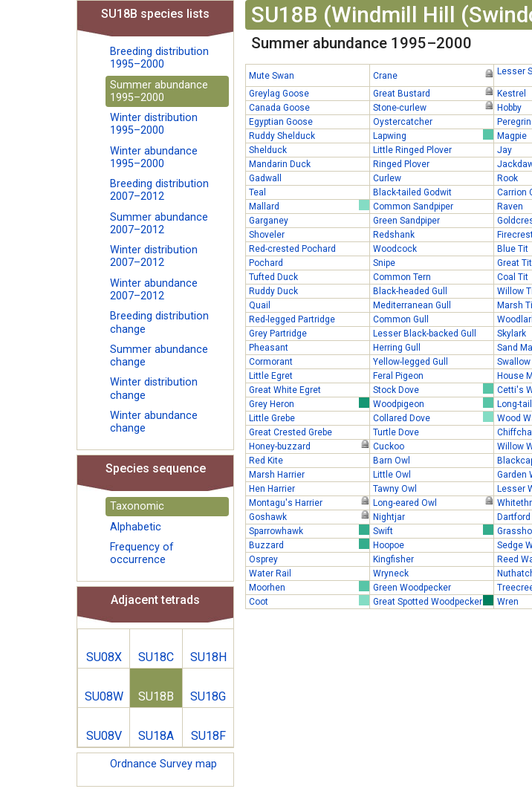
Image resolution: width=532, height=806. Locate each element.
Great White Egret (285, 390)
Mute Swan (272, 76)
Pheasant (269, 348)
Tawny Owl (395, 489)
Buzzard (309, 545)
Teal (257, 192)
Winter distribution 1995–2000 (154, 124)
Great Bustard (433, 93)
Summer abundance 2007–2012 (159, 224)
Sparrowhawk (309, 530)
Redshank (394, 235)
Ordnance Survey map (163, 764)
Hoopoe (389, 545)
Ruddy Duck (273, 291)
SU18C (156, 657)
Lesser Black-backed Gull (425, 334)
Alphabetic (136, 527)
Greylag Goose (279, 94)
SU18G (208, 696)
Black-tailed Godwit (412, 192)
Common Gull (401, 319)
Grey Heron (309, 403)
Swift (433, 530)
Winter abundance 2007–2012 (154, 290)
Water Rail (270, 573)
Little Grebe (272, 418)
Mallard (309, 206)
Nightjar (389, 517)
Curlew (387, 178)
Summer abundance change (159, 356)
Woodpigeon (433, 403)
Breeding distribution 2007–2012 (159, 190)
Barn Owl (392, 461)
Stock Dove (433, 389)
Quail (260, 305)
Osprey (263, 559)
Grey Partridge (278, 334)
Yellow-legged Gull (411, 362)
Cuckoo (389, 446)
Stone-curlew (433, 107)
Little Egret (271, 376)
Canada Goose (279, 108)
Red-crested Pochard (292, 249)
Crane (433, 75)
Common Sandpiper (413, 207)
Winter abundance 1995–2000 (154, 157)
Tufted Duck (273, 277)
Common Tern (402, 277)
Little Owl (392, 475)
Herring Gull (397, 348)
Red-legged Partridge (292, 319)
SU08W (104, 696)
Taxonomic (137, 506)
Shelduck (268, 150)
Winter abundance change (154, 422)
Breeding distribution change (159, 322)
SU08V (104, 736)
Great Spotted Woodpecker (433, 601)
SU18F (208, 736)
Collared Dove (433, 417)
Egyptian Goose (281, 122)
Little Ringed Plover (412, 150)
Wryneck (391, 573)
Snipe (384, 263)
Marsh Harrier (277, 475)
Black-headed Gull (410, 291)
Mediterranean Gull (412, 305)
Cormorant (271, 362)
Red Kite (266, 461)
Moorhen (309, 587)
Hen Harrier (272, 489)
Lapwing (433, 135)
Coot (309, 601)
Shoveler (267, 235)
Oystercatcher (403, 122)
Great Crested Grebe (291, 432)
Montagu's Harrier (309, 502)
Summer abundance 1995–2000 (159, 91)
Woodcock (395, 249)
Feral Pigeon (398, 376)
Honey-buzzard (309, 446)
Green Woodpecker (412, 588)
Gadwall (265, 178)
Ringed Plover (401, 164)
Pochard (266, 263)
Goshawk (309, 516)
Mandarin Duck (280, 164)
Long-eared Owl (433, 502)
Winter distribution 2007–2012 (154, 256)
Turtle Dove (396, 432)
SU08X (104, 657)
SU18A (156, 736)
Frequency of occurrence (142, 553)
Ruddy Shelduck (282, 136)
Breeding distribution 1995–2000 (159, 58)
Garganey (269, 221)
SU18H (208, 657)
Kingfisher (393, 559)
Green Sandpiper (406, 221)
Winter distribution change (154, 389)
